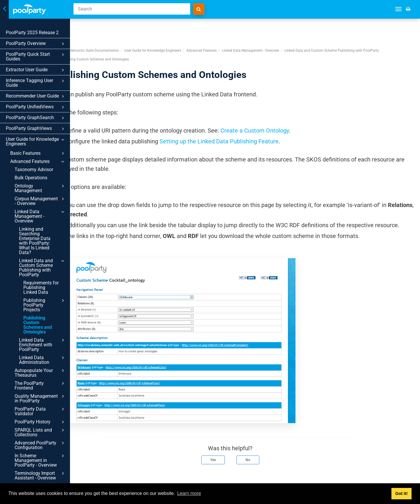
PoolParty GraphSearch (36, 118)
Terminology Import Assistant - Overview (40, 475)
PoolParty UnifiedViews (36, 107)
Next (408, 477)
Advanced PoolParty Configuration (40, 445)
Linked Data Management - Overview (40, 216)
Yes (228, 448)
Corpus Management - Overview (40, 201)
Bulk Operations (31, 178)
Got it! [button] (401, 493)
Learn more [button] (189, 493)
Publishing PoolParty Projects (45, 305)
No (263, 448)
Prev (91, 477)
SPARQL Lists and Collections (40, 432)
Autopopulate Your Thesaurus (40, 373)
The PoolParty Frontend (40, 385)
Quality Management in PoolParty (40, 398)
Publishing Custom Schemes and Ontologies (38, 325)
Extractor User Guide (36, 70)
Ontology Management (40, 188)
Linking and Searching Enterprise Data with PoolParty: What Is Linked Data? (35, 241)
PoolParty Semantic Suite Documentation (116, 29)
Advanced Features (38, 161)
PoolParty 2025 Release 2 (32, 33)
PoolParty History (40, 422)
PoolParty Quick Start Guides (36, 57)
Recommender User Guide (36, 96)
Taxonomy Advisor (34, 170)
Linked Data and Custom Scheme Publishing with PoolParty (42, 267)
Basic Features (38, 153)
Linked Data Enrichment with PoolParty (42, 345)
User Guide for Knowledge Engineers (36, 141)
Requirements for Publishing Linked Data (41, 287)
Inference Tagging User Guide (36, 83)
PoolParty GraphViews (36, 129)
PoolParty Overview (36, 44)
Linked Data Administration (42, 360)
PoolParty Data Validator (40, 411)
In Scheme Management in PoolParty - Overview (40, 460)
